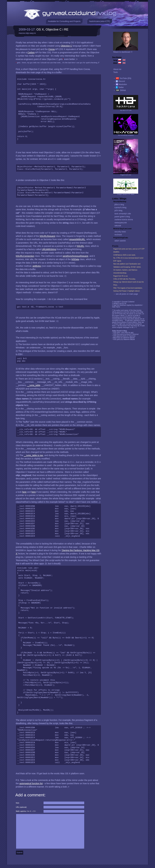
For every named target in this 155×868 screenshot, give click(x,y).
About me (117, 69)
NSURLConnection (25, 256)
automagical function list (31, 783)
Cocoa (51, 49)
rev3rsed (118, 235)
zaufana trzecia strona (124, 220)
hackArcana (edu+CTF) (100, 21)
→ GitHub (119, 90)
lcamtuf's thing (120, 208)
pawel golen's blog (122, 217)
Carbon (31, 52)
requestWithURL (77, 239)
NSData (75, 259)
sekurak (118, 226)
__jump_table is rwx (33, 455)
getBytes (37, 266)
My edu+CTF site (126, 110)
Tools (115, 72)
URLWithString (49, 249)
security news (120, 232)
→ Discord (119, 81)
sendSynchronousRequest (75, 256)
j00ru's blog (119, 205)
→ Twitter (118, 87)
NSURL (80, 246)
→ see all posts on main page (126, 294)
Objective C (66, 46)
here (24, 492)
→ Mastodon (120, 84)
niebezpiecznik (121, 223)
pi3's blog (118, 211)
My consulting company (126, 135)
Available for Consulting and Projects (64, 21)
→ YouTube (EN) (122, 78)
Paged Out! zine (126, 175)
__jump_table (34, 385)
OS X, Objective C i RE (52, 29)
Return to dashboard (123, 52)
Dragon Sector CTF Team (126, 194)
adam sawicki (120, 241)
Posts (115, 246)
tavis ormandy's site (123, 214)
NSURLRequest (47, 236)
